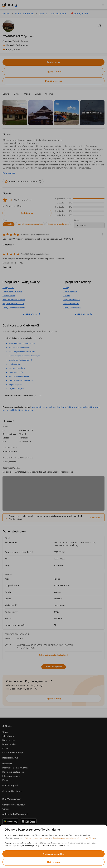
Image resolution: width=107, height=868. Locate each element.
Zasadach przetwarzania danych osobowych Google (74, 838)
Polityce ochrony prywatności (37, 838)
